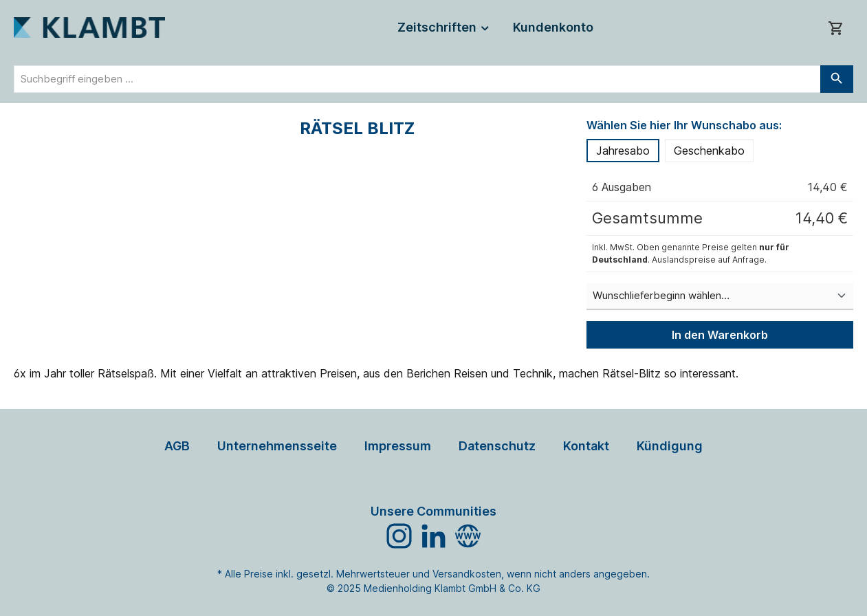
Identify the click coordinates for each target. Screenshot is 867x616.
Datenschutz (497, 446)
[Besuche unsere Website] (468, 536)
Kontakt (586, 446)
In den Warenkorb (720, 335)
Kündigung (670, 446)
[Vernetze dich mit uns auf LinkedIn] (433, 536)
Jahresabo (623, 151)
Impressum (398, 446)
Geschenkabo (709, 151)
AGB (177, 446)
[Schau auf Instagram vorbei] (399, 536)
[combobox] (417, 79)
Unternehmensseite (277, 446)
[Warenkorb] (836, 28)
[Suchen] (837, 79)
